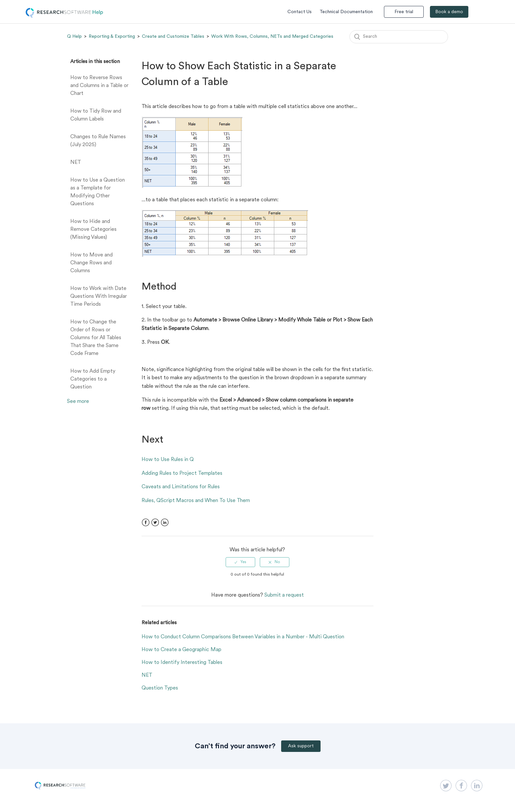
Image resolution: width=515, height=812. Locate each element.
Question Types (160, 688)
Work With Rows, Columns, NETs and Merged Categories (272, 36)
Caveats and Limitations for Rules (181, 487)
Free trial (404, 12)
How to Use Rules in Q (168, 460)
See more (78, 402)
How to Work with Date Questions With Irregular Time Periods (99, 296)
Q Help (74, 36)
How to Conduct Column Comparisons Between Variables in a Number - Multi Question (243, 637)
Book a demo (449, 12)
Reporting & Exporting (112, 36)
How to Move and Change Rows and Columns (91, 263)
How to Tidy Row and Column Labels (96, 115)
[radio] (240, 562)
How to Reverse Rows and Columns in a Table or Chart (99, 86)
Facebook (146, 523)
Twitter (155, 523)
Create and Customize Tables (173, 36)
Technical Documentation (346, 12)
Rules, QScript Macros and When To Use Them (196, 501)
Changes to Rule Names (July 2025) (98, 141)
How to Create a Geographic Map (181, 650)
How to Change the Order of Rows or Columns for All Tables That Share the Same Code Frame (96, 338)
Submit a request (284, 595)
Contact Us (300, 12)
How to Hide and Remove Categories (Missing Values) (93, 230)
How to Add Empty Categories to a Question (93, 379)
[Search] (399, 37)
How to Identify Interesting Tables (182, 663)
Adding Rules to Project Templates (182, 473)
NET (76, 163)
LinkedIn (165, 523)
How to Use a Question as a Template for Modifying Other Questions (98, 192)
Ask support (301, 746)
